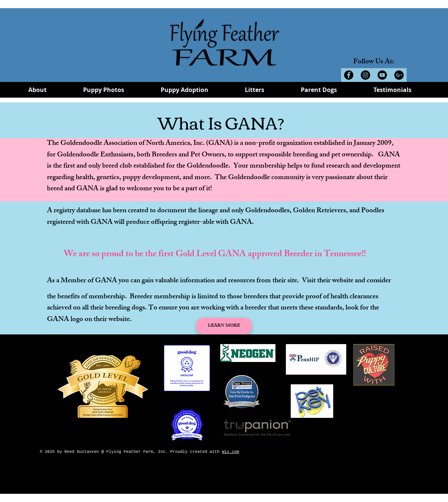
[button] (37, 92)
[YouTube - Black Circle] (382, 75)
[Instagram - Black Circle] (365, 75)
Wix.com (230, 452)
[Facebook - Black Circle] (349, 75)
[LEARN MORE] (224, 326)
